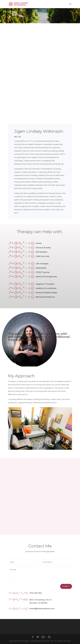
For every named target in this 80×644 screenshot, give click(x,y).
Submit (66, 586)
